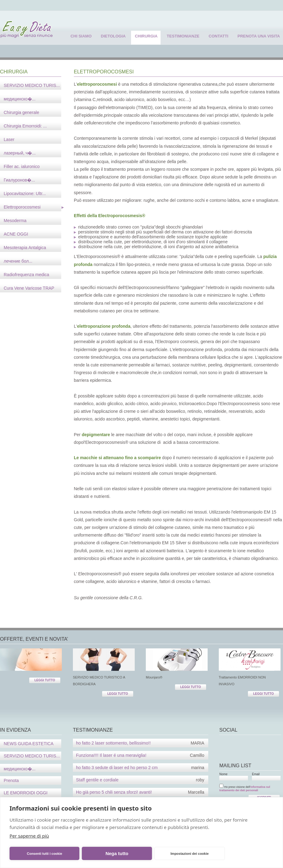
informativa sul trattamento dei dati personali (245, 789)
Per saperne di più (29, 836)
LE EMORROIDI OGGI (26, 793)
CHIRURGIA (14, 72)
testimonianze (183, 36)
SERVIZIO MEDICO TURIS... (32, 756)
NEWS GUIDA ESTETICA (29, 744)
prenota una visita (259, 36)
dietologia (113, 36)
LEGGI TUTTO (45, 680)
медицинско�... (20, 769)
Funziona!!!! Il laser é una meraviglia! (140, 755)
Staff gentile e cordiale (140, 780)
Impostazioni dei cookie (189, 854)
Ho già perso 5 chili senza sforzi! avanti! (140, 792)
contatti (218, 36)
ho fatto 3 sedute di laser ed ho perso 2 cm (140, 768)
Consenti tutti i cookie (44, 854)
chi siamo (81, 36)
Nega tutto (117, 853)
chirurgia (146, 36)
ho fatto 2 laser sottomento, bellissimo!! (140, 743)
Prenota (11, 780)
